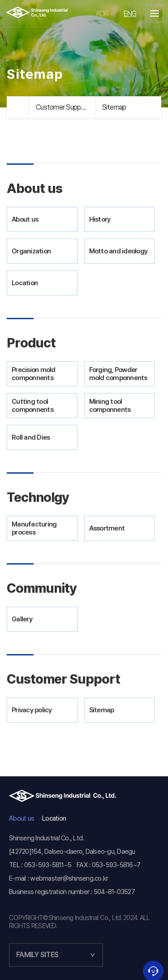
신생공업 (44, 13)
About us (34, 188)
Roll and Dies (31, 437)
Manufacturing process (34, 528)
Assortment (107, 528)
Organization (31, 251)
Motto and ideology (118, 251)
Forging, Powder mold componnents (118, 374)
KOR (102, 14)
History (100, 219)
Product (31, 343)
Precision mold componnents (34, 374)
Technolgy (38, 497)
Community (42, 588)
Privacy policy (32, 710)
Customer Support (63, 107)
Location (25, 283)
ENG (130, 14)
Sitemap (114, 107)
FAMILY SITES (37, 955)
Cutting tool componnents (32, 406)
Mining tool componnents (110, 406)
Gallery (22, 619)
